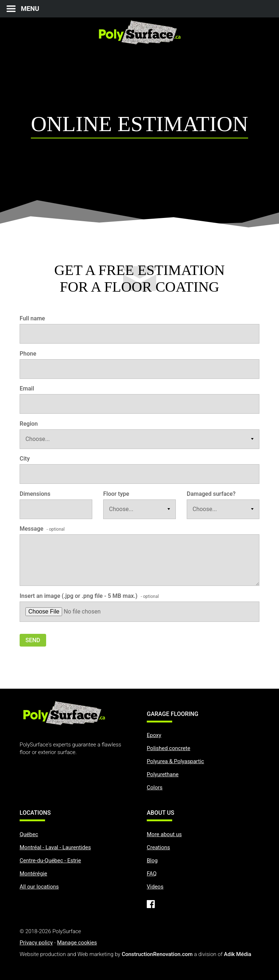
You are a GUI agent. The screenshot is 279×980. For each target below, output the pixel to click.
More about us (164, 834)
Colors (155, 787)
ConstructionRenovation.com (157, 954)
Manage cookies (77, 943)
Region (29, 424)
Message (42, 529)
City (25, 459)
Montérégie (33, 874)
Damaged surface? (211, 494)
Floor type (116, 494)
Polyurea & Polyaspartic (175, 761)
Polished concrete (169, 748)
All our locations (39, 887)
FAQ (152, 874)
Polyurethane (163, 774)
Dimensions (35, 494)
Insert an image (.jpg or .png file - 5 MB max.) (89, 596)
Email (27, 388)
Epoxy (154, 735)
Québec (29, 834)
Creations (158, 847)
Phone (28, 354)
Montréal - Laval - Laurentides (55, 847)
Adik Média (237, 954)
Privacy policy (36, 943)
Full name (32, 318)
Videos (155, 887)
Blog (152, 860)
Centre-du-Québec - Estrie (50, 860)
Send (33, 640)
